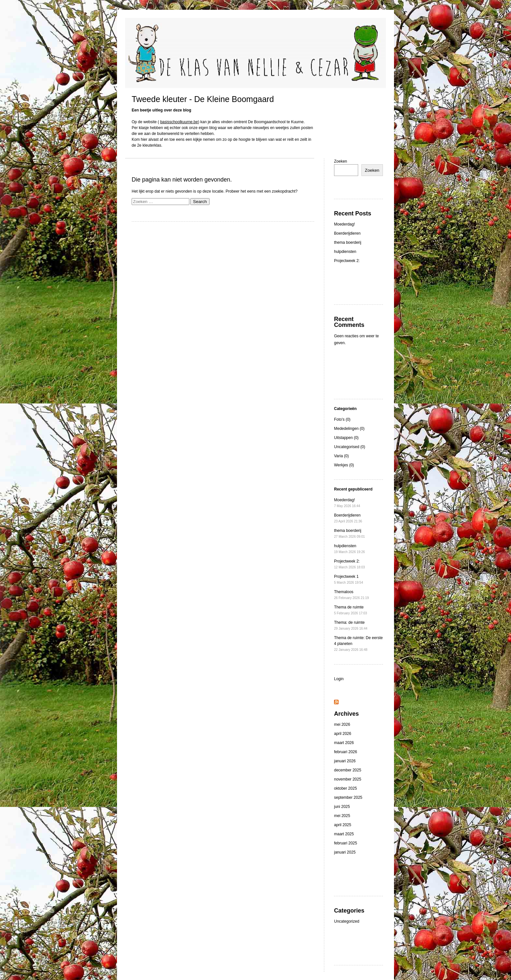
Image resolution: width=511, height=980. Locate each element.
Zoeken (341, 161)
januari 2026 (345, 761)
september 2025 (348, 797)
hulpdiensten (345, 252)
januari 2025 (345, 852)
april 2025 (343, 825)
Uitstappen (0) (346, 438)
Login (339, 679)
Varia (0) (341, 456)
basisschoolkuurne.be (179, 122)
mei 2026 (342, 724)
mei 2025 (342, 816)
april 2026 (343, 734)
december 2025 (348, 770)
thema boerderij (348, 242)
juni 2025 (342, 807)
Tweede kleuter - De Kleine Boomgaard (203, 99)
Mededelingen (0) (349, 429)
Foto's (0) (342, 419)
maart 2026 (344, 743)
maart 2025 (344, 834)
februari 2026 (346, 752)
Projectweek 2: (347, 261)
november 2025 (348, 779)
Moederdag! (344, 224)
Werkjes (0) (344, 465)
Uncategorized (347, 921)
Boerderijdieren (347, 233)
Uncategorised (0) (350, 447)
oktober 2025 (345, 788)
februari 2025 (346, 843)
